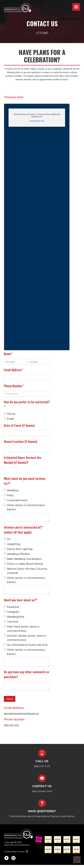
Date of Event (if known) (19, 425)
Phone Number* (14, 386)
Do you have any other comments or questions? (27, 674)
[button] (76, 7)
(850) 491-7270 (11, 725)
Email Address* (13, 370)
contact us (42, 786)
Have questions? (42, 811)
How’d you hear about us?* (21, 600)
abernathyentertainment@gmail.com (21, 714)
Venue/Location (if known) (21, 441)
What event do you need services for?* (25, 481)
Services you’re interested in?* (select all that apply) (23, 530)
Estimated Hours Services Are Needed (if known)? (23, 460)
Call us (42, 761)
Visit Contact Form (42, 791)
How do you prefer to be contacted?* (27, 404)
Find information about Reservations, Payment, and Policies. (42, 816)
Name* (8, 354)
